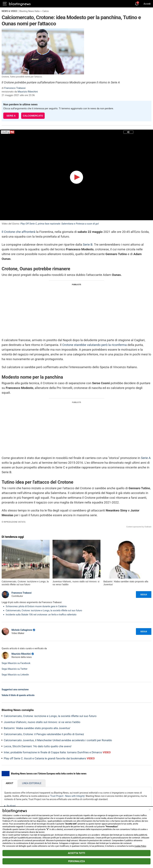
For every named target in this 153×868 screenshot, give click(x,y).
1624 (41, 818)
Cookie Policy (140, 846)
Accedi (147, 4)
